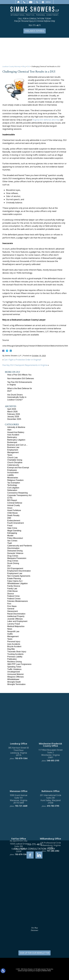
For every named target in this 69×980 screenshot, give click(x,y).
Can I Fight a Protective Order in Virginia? (23, 360)
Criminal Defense (15, 503)
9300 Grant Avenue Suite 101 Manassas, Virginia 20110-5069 (19, 847)
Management (13, 452)
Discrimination (13, 548)
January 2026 (13, 417)
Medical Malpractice (16, 626)
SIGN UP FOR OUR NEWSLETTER (34, 953)
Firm (9, 604)
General (11, 609)
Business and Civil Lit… (17, 445)
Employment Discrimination (19, 571)
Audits (10, 634)
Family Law (12, 589)
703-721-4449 (21, 854)
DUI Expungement (15, 568)
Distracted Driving (15, 551)
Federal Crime (13, 596)
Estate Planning (14, 578)
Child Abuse (12, 513)
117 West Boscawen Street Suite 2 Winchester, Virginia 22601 (51, 802)
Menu (48, 2)
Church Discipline (15, 462)
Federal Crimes (14, 599)
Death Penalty (13, 515)
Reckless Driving (14, 662)
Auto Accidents (14, 644)
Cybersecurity (13, 465)
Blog (24, 66)
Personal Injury (14, 642)
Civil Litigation (13, 488)
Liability (10, 475)
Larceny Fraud (14, 624)
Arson (10, 508)
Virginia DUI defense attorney (46, 120)
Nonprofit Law (13, 631)
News (10, 629)
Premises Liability (15, 657)
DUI (28, 66)
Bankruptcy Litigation (16, 440)
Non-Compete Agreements (19, 576)
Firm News (12, 606)
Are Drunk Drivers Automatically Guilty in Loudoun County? (17, 397)
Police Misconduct (15, 538)
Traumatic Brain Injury (17, 652)
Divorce (11, 594)
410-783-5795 (53, 854)
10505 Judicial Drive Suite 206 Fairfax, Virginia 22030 (19, 896)
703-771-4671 (35, 25)
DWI (9, 518)
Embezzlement (14, 521)
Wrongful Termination (16, 684)
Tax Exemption (14, 483)
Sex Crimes (12, 541)
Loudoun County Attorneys (12, 66)
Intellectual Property (16, 616)
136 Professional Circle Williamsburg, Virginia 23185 (51, 894)
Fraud (10, 526)
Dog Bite (11, 649)
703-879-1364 (21, 807)
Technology (12, 485)
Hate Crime (12, 528)
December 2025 (14, 419)
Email (31, 2)
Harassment (12, 611)
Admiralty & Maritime (16, 427)
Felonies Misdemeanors (18, 601)
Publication (12, 659)
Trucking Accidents (15, 654)
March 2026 (12, 412)
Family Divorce (14, 586)
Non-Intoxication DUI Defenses (21, 378)
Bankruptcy (12, 437)
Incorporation (13, 473)
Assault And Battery (16, 432)
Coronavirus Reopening (17, 493)
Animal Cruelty (14, 505)
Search (37, 2)
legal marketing (29, 971)
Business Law (13, 447)
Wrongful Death (14, 682)
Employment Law (15, 573)
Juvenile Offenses (15, 619)
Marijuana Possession (17, 558)
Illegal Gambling (14, 531)
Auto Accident (13, 435)
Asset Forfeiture (14, 510)
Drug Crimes (13, 556)
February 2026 (14, 414)
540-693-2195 (53, 809)
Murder (10, 536)
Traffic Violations (14, 669)
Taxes (10, 455)
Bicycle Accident (14, 646)
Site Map (34, 928)
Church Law (12, 458)
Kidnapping (12, 533)
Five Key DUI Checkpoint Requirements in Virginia (25, 365)
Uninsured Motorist (15, 674)
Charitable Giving (15, 460)
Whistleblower (13, 679)
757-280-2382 (53, 899)
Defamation (12, 490)
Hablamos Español (35, 31)
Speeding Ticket (14, 667)
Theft (9, 543)
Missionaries (13, 478)
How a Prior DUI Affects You (19, 375)
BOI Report (12, 500)
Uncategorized (14, 672)
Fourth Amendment (16, 523)
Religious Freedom (15, 480)
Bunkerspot (12, 442)
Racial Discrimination (16, 614)
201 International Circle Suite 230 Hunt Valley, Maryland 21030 (51, 847)
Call (24, 2)
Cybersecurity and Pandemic (20, 546)
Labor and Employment (17, 621)
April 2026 (12, 409)
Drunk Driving (13, 563)
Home (18, 2)
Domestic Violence (15, 553)
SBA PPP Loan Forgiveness (19, 664)
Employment (13, 450)
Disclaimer (34, 930)
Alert (9, 430)
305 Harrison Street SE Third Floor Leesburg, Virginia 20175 (19, 800)
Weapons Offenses (16, 677)
